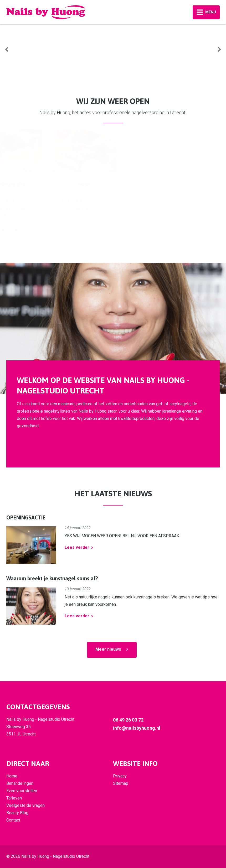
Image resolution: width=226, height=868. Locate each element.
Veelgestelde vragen (25, 805)
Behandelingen (20, 783)
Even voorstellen (22, 791)
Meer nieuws (108, 649)
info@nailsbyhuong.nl (137, 728)
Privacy (120, 776)
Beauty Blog (17, 813)
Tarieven (14, 798)
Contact (13, 820)
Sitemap (121, 783)
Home (12, 776)
